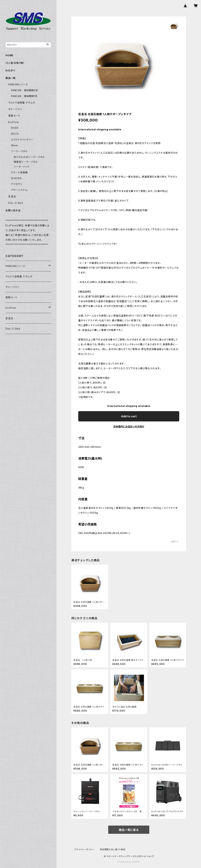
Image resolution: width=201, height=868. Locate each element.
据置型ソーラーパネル (26, 162)
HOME (10, 55)
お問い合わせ (13, 210)
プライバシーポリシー (84, 849)
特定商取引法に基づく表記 (113, 849)
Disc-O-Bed (16, 203)
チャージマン (15, 109)
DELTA (15, 134)
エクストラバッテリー (22, 140)
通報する (175, 542)
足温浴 (12, 196)
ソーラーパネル (19, 151)
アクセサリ (17, 184)
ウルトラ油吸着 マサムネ (22, 103)
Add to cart (129, 416)
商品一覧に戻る (129, 830)
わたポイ (10, 70)
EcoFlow (14, 122)
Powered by (129, 862)
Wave (14, 145)
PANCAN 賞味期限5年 (24, 90)
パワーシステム (19, 190)
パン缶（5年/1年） (15, 63)
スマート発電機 (19, 172)
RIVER (15, 128)
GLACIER (16, 178)
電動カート (14, 116)
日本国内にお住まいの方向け (129, 426)
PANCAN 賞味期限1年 (24, 96)
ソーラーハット (22, 167)
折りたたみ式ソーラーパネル (29, 157)
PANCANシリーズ (18, 84)
